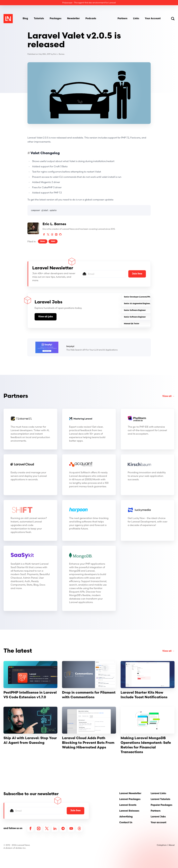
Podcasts (91, 19)
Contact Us (126, 823)
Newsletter (73, 19)
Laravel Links (158, 794)
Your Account (153, 19)
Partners (122, 19)
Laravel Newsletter (130, 794)
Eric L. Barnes (59, 54)
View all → (168, 396)
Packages (56, 19)
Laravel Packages (130, 799)
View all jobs (46, 317)
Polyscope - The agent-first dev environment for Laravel (89, 3)
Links (136, 19)
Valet (53, 241)
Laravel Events (128, 805)
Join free (137, 274)
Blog (25, 19)
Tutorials (39, 19)
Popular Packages (161, 805)
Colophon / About (166, 845)
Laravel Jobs (158, 817)
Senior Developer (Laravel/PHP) (138, 297)
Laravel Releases (129, 811)
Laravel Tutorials (160, 799)
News (43, 241)
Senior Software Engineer (135, 310)
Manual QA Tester (132, 324)
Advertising (126, 817)
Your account (158, 823)
